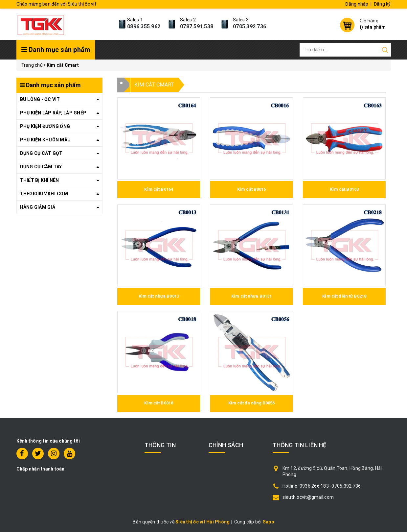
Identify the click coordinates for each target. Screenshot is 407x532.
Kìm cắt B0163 (344, 189)
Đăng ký (382, 4)
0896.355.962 (144, 26)
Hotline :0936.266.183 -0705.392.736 (322, 486)
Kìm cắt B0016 (252, 189)
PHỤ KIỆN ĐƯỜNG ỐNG (45, 126)
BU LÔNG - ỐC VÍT (40, 99)
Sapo (269, 522)
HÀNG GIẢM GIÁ (38, 207)
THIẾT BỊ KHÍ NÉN (40, 180)
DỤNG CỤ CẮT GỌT (41, 153)
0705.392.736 (249, 26)
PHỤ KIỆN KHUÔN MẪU (45, 140)
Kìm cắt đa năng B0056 (252, 403)
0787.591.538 (197, 26)
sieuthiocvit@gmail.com (308, 497)
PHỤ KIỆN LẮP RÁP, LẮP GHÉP (53, 113)
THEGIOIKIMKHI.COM (44, 194)
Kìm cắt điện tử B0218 (344, 296)
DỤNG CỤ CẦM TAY (41, 167)
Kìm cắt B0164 (159, 189)
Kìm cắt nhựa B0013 (159, 296)
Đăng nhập (357, 4)
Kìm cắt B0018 (159, 403)
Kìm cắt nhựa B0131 (251, 296)
